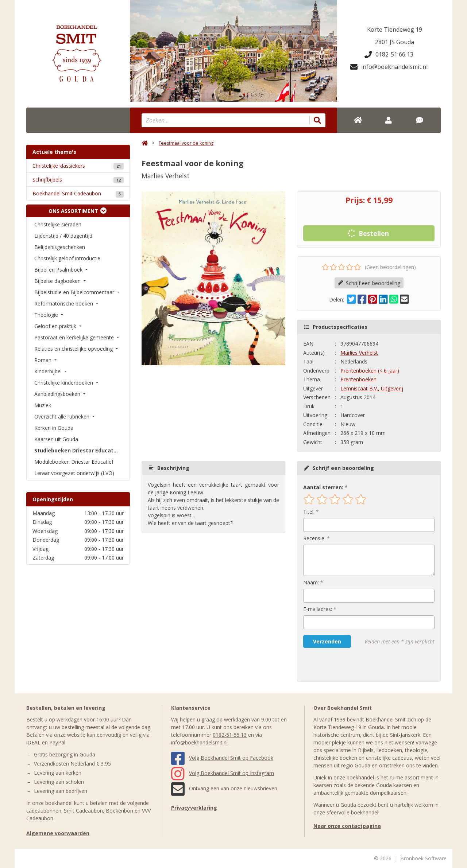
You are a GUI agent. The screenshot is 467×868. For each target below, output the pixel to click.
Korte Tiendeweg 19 (395, 30)
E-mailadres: (318, 609)
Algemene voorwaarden (58, 833)
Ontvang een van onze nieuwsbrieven (224, 788)
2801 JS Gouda (395, 42)
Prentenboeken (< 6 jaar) (370, 371)
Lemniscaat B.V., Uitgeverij (372, 388)
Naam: (311, 582)
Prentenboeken (358, 379)
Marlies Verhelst (359, 353)
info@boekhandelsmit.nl (389, 67)
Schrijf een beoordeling (369, 283)
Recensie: (314, 538)
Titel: (309, 512)
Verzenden (327, 641)
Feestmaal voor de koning (186, 143)
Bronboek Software (423, 858)
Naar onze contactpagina (347, 826)
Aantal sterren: (323, 487)
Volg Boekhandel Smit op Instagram (223, 773)
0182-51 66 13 (389, 54)
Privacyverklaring (194, 808)
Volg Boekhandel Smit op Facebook (222, 758)
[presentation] (350, 665)
